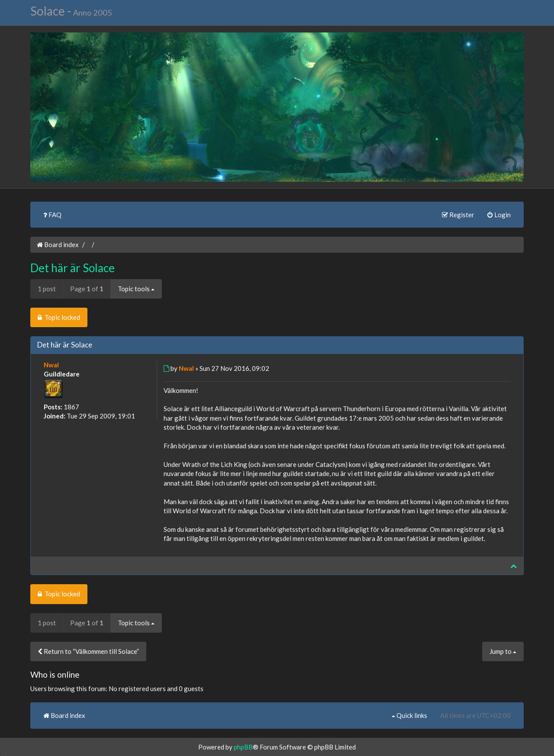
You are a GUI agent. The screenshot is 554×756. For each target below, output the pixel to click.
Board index (58, 244)
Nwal (51, 365)
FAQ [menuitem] (52, 215)
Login (499, 215)
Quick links (409, 715)
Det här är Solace (72, 268)
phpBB (243, 747)
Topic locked (59, 317)
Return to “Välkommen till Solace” (88, 651)
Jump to (503, 651)
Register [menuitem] (458, 215)
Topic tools (136, 289)
